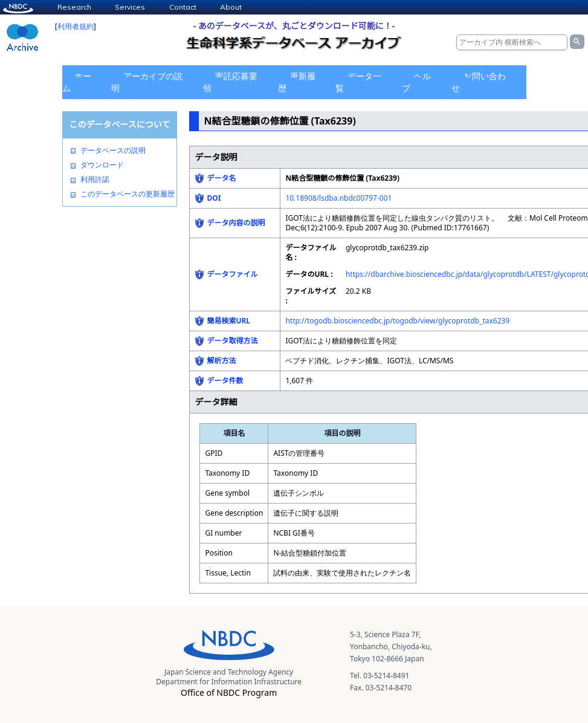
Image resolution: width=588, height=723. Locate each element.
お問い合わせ (479, 82)
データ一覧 (358, 82)
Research (74, 7)
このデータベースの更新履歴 (128, 194)
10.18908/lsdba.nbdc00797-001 (338, 198)
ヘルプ (416, 82)
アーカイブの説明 (147, 82)
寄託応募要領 (230, 82)
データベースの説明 (113, 151)
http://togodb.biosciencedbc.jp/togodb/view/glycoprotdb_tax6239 (397, 321)
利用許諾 (95, 180)
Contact (183, 7)
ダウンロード (102, 165)
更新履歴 (297, 82)
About (231, 7)
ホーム (77, 82)
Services (130, 7)
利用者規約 (76, 26)
